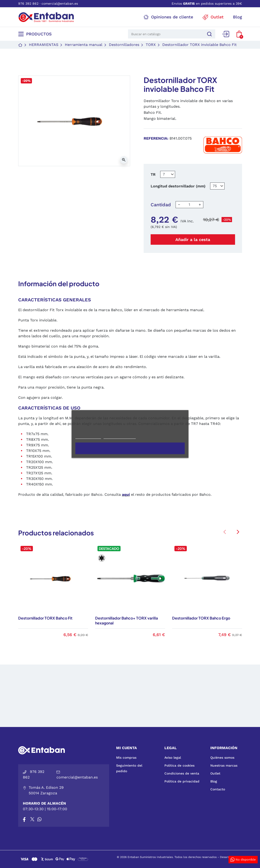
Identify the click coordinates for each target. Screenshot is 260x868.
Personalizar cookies (120, 437)
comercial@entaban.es (60, 3)
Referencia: (156, 138)
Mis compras (126, 758)
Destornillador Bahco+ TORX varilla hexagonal (127, 620)
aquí (126, 494)
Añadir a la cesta (193, 239)
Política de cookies (179, 765)
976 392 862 (28, 3)
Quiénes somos (222, 758)
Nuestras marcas (224, 765)
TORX (151, 45)
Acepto (130, 448)
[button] (239, 34)
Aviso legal (173, 758)
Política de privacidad (182, 781)
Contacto (218, 789)
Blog (214, 781)
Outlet (215, 773)
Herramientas (44, 45)
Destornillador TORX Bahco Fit (45, 618)
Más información (88, 437)
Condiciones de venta (182, 773)
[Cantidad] (189, 205)
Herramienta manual (84, 45)
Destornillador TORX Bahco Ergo (201, 618)
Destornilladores (124, 45)
